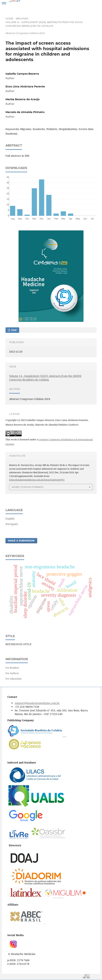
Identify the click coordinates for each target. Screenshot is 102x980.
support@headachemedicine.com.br (37, 703)
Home (9, 18)
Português (12, 524)
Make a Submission (21, 541)
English (10, 519)
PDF (14, 330)
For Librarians (14, 679)
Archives (22, 18)
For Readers (12, 668)
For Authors (12, 673)
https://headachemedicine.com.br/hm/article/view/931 (37, 480)
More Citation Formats (28, 487)
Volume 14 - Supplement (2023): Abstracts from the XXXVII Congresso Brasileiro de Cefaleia (44, 24)
